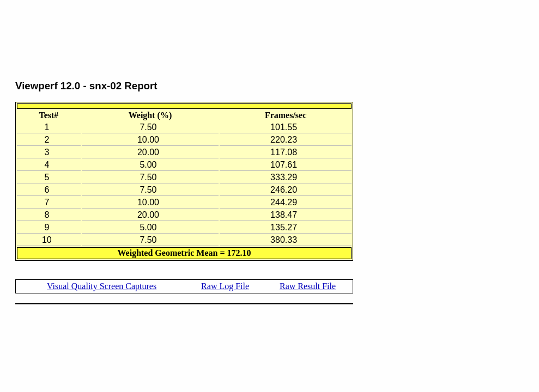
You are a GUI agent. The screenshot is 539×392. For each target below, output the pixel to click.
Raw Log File (225, 286)
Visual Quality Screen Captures (102, 286)
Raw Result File (308, 286)
